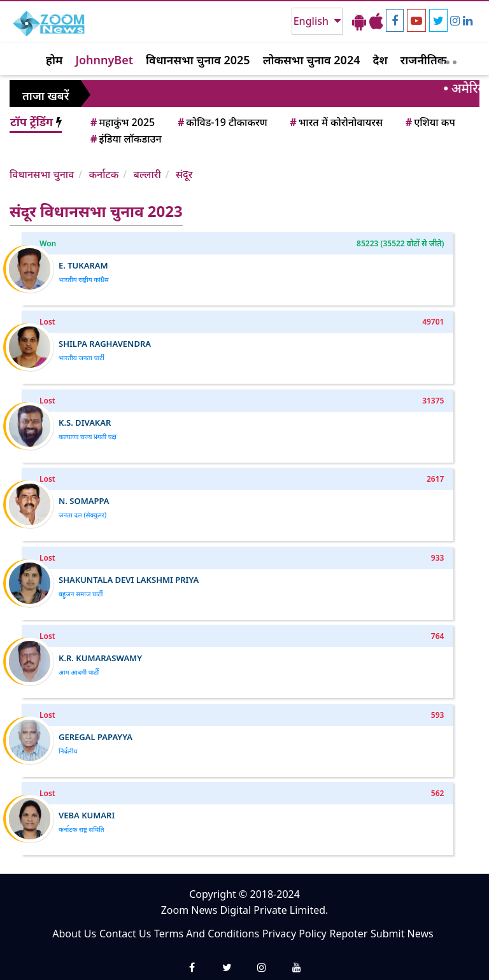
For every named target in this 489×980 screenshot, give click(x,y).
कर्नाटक (103, 174)
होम (54, 60)
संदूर (184, 174)
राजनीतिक (424, 60)
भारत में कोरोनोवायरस (335, 122)
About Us (74, 934)
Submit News (402, 934)
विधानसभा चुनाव (42, 174)
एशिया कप (429, 122)
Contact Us (125, 934)
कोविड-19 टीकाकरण (222, 122)
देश (380, 60)
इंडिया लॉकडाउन (125, 139)
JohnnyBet (104, 60)
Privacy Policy (294, 934)
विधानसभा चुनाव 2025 (198, 60)
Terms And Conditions (207, 934)
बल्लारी (147, 174)
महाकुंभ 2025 (122, 122)
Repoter (348, 934)
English (312, 21)
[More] (448, 59)
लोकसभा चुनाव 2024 (312, 60)
